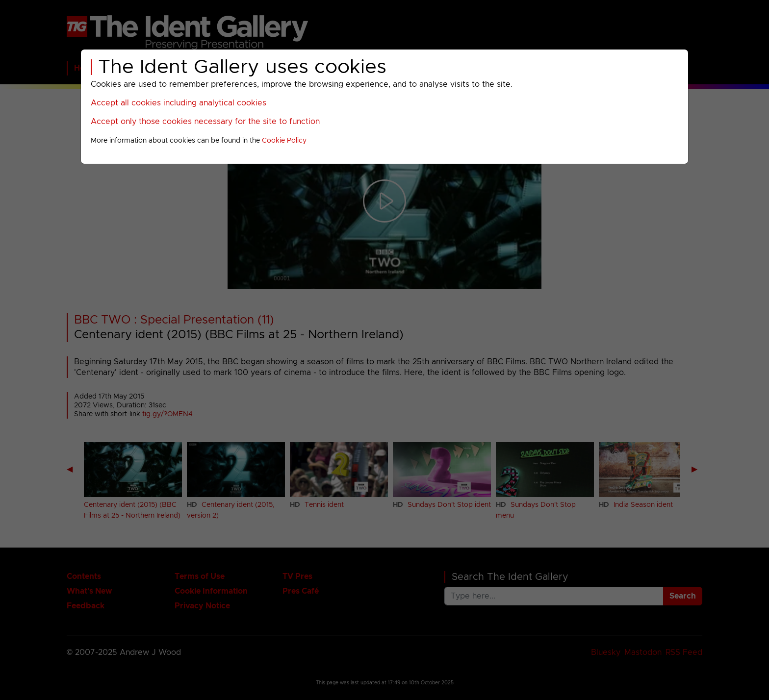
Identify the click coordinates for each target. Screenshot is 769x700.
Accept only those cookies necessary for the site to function (205, 122)
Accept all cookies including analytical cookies (179, 103)
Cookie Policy (284, 141)
